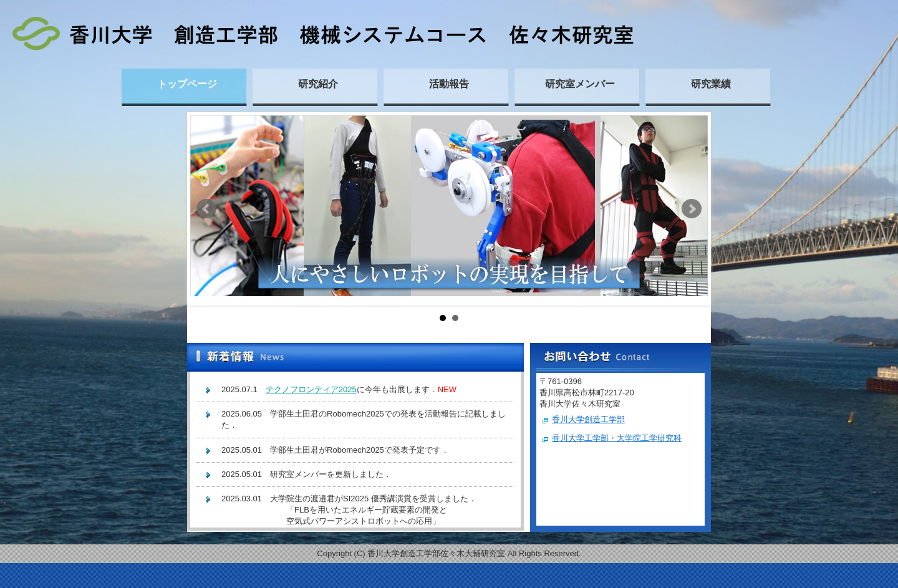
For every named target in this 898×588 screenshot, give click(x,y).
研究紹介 (318, 84)
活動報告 (449, 84)
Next (692, 209)
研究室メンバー (580, 84)
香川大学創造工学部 (588, 419)
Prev (206, 209)
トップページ (187, 84)
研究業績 (711, 84)
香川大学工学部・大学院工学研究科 (617, 438)
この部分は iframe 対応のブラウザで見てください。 (355, 453)
